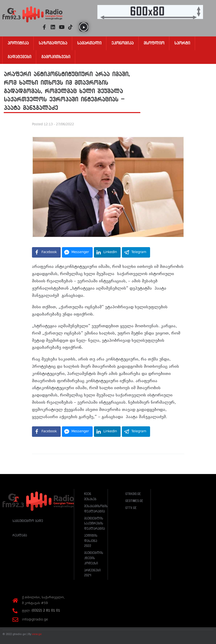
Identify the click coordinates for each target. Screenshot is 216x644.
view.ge (37, 634)
